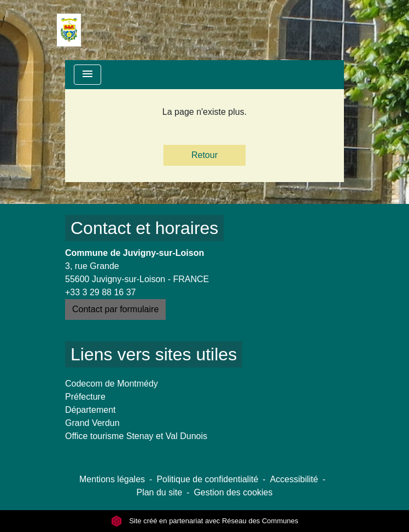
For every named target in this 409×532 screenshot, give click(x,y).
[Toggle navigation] (87, 75)
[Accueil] (69, 30)
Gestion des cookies (233, 492)
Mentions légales (112, 479)
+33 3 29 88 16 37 (100, 292)
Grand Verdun (92, 423)
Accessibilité (294, 479)
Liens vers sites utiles (154, 354)
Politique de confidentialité (207, 479)
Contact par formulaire (115, 309)
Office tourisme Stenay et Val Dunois (136, 436)
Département (90, 410)
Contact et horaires (144, 228)
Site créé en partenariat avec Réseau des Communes (205, 521)
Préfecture (85, 397)
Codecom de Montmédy (112, 384)
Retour (204, 155)
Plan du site (159, 492)
